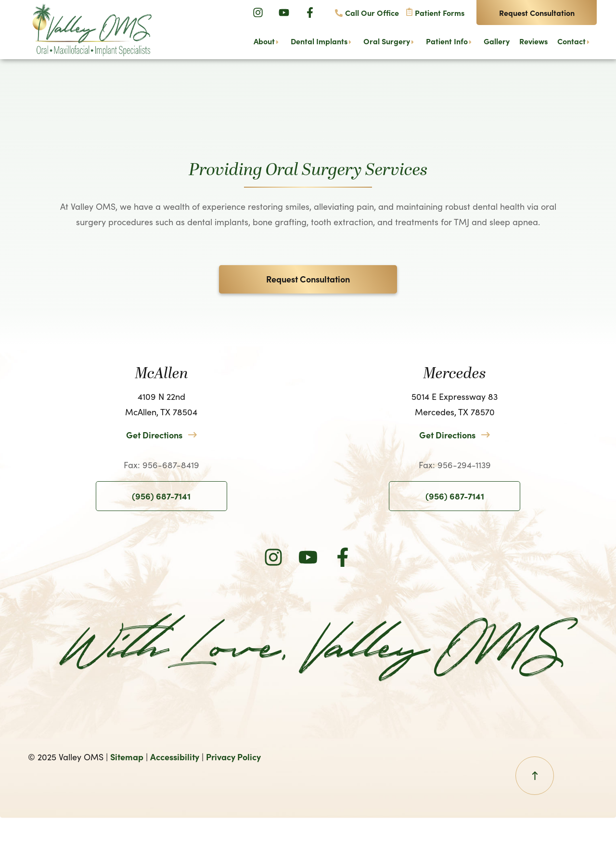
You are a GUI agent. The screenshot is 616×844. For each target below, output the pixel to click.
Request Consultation (537, 13)
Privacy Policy (233, 757)
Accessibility (175, 757)
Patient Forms (440, 13)
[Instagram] (258, 13)
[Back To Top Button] (535, 776)
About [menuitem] (264, 41)
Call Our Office (372, 13)
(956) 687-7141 (161, 496)
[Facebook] (310, 13)
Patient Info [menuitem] (447, 41)
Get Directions (154, 435)
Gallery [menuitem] (497, 41)
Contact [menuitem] (571, 41)
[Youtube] (284, 13)
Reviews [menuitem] (533, 41)
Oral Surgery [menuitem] (387, 41)
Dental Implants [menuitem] (319, 41)
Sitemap (127, 757)
